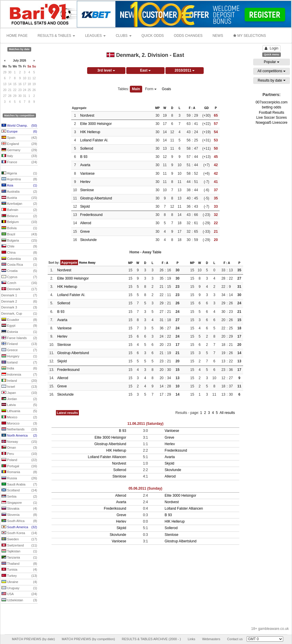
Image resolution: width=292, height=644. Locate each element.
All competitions (272, 71)
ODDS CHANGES (188, 36)
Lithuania (19, 411)
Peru (19, 454)
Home (83, 263)
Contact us (235, 639)
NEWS (218, 36)
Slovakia (19, 509)
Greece (19, 350)
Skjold (85, 207)
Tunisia (19, 570)
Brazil (19, 235)
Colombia (19, 259)
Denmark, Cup (19, 314)
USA (19, 594)
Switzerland (19, 546)
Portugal (19, 466)
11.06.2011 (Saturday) (146, 424)
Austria (19, 198)
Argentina (19, 179)
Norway (19, 442)
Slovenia (19, 515)
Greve (85, 232)
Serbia (19, 497)
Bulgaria (19, 241)
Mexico (19, 417)
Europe (19, 132)
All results (227, 413)
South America (19, 527)
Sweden (19, 539)
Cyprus (19, 277)
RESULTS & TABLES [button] (56, 36)
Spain (19, 138)
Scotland (19, 491)
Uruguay (19, 588)
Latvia (19, 405)
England (19, 144)
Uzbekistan (19, 600)
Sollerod (87, 148)
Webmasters (211, 639)
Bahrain (19, 210)
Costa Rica (19, 265)
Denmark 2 (19, 302)
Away (92, 263)
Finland (19, 344)
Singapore (19, 503)
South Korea (19, 533)
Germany (19, 150)
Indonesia (19, 375)
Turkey (19, 576)
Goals (166, 89)
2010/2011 (185, 70)
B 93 (84, 157)
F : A (192, 108)
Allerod (86, 223)
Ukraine (19, 582)
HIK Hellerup (90, 132)
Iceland (19, 363)
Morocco (19, 424)
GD (206, 108)
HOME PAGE (17, 36)
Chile (19, 247)
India (19, 369)
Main (136, 89)
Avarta (85, 165)
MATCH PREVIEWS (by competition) (88, 639)
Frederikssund (91, 215)
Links (192, 639)
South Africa (19, 521)
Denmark (19, 289)
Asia (19, 186)
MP (157, 108)
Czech (19, 283)
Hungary (19, 356)
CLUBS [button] (123, 36)
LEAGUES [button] (95, 36)
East (146, 70)
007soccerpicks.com (272, 102)
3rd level (106, 70)
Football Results (271, 113)
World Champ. (19, 126)
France (19, 162)
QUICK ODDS (153, 36)
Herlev (85, 182)
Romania (19, 472)
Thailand (19, 564)
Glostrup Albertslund (96, 198)
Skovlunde (88, 240)
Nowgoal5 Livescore (271, 123)
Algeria (19, 174)
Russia (19, 478)
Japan (19, 393)
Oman (19, 448)
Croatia (19, 271)
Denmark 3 (19, 308)
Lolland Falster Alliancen (107, 457)
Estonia (19, 332)
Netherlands (19, 430)
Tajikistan (19, 551)
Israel (19, 387)
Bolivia (19, 228)
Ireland (19, 381)
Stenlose (87, 190)
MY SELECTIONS (249, 36)
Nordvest (87, 115)
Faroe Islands (19, 338)
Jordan (19, 399)
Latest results (67, 413)
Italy (19, 156)
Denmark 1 (19, 295)
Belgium (19, 222)
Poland (19, 460)
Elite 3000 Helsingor (96, 124)
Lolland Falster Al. (94, 140)
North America (19, 436)
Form (151, 89)
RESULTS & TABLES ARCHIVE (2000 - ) (151, 639)
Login (271, 48)
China (19, 253)
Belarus (19, 216)
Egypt (19, 326)
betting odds (272, 107)
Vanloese (87, 174)
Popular (272, 62)
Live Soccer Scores (272, 118)
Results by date (271, 80)
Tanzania (19, 558)
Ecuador (19, 320)
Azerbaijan (19, 204)
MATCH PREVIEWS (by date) (33, 639)
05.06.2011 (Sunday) (146, 488)
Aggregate (69, 262)
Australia (19, 192)
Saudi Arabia (19, 485)
